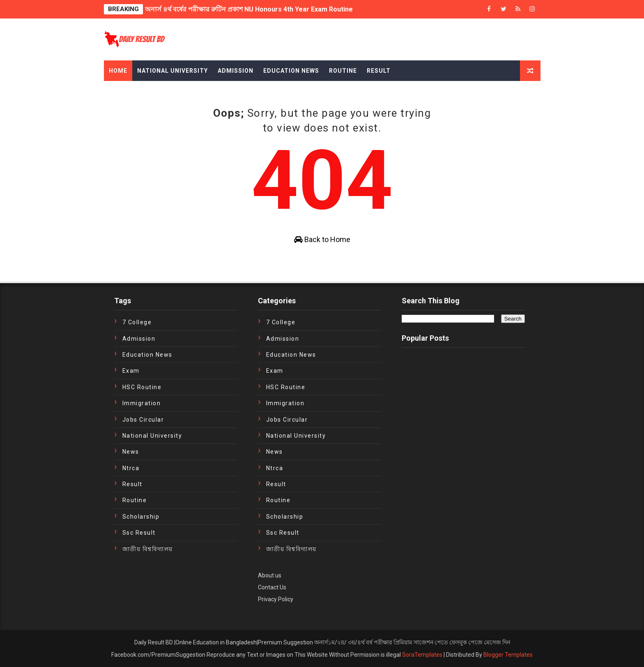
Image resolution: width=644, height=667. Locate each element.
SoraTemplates (422, 655)
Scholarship (141, 517)
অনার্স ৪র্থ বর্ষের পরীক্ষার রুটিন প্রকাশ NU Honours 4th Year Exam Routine (249, 9)
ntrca (131, 468)
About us (270, 575)
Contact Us (272, 587)
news (131, 452)
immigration (142, 403)
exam (131, 371)
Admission (236, 71)
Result (379, 71)
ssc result (139, 533)
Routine (343, 71)
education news (147, 355)
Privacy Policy (276, 599)
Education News (291, 71)
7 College (137, 322)
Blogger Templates (508, 655)
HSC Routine (142, 387)
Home (118, 71)
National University (172, 71)
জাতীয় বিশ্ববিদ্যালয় (148, 549)
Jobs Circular (143, 420)
